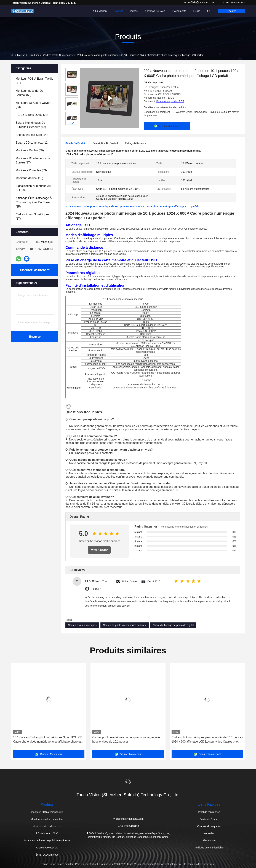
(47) (34, 81)
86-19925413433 (233, 2)
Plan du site (209, 840)
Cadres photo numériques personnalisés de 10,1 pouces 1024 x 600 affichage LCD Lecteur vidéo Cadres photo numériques (207, 740)
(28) (32, 115)
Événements (179, 11)
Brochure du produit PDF (170, 101)
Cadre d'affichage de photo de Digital (173, 625)
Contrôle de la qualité (209, 826)
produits (34, 55)
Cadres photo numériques (58, 55)
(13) (31, 125)
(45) (30, 150)
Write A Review (99, 550)
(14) (32, 135)
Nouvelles (209, 833)
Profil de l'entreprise (209, 812)
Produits (118, 11)
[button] (72, 123)
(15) (34, 202)
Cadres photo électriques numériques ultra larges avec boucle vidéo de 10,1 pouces (127, 739)
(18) (29, 178)
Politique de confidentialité (209, 848)
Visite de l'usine (209, 819)
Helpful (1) (96, 589)
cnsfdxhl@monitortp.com (199, 2)
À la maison (100, 11)
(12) (32, 143)
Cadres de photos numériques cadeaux (125, 625)
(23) (33, 105)
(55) (30, 93)
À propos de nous (155, 11)
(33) (31, 170)
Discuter (231, 11)
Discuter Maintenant (35, 270)
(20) (33, 188)
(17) (33, 160)
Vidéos (134, 11)
